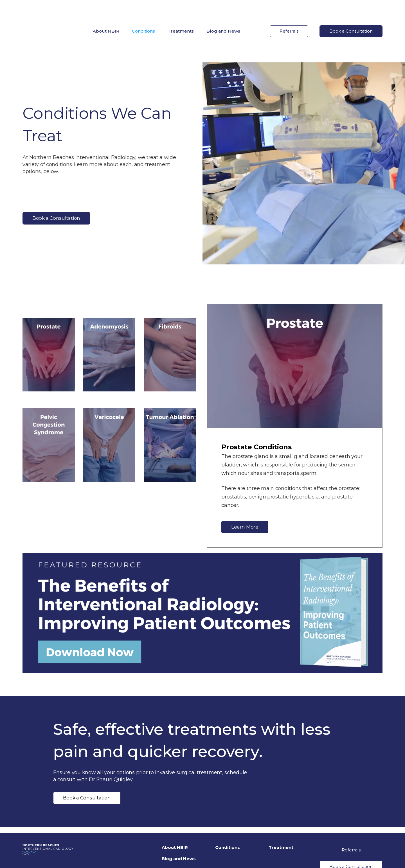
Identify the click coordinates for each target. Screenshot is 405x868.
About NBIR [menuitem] (106, 12)
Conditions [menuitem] (143, 12)
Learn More (245, 488)
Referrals (289, 12)
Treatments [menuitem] (181, 12)
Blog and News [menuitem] (223, 12)
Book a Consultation (351, 12)
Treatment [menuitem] (281, 809)
